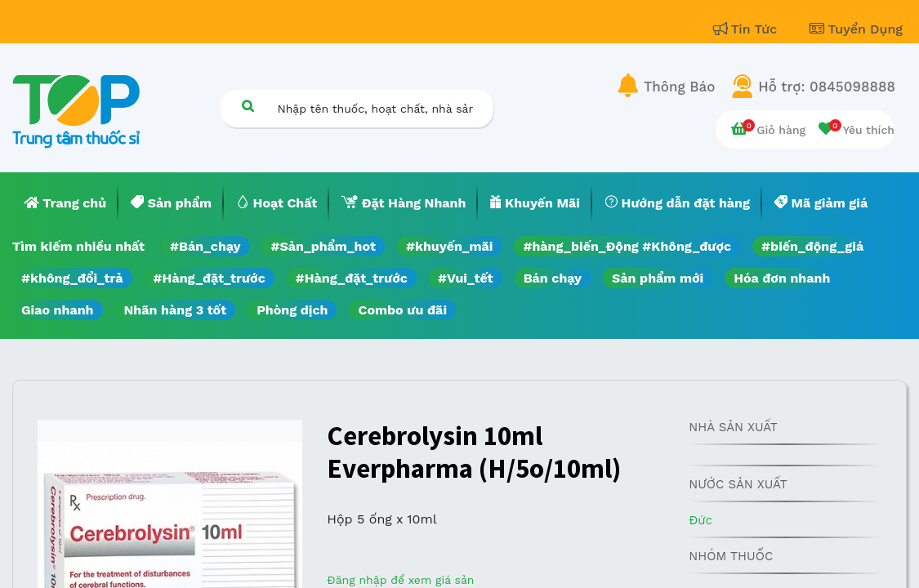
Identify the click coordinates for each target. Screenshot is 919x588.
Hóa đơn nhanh (782, 278)
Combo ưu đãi (402, 310)
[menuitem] (65, 203)
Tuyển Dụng (856, 29)
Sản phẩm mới (658, 278)
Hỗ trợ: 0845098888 (827, 87)
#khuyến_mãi (449, 246)
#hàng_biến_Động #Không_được (627, 246)
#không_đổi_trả (72, 278)
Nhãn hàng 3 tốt (176, 310)
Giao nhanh (58, 310)
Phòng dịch (292, 310)
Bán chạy (553, 278)
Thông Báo (679, 87)
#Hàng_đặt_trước (210, 278)
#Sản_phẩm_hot (323, 246)
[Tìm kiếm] (248, 106)
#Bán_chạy (205, 246)
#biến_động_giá (812, 246)
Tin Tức (747, 29)
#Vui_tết (466, 278)
